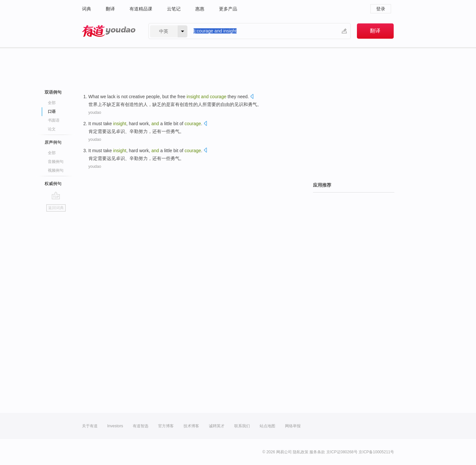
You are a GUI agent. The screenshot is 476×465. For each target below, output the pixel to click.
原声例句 (53, 142)
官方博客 (166, 426)
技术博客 (191, 426)
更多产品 (228, 9)
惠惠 (200, 9)
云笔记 (174, 9)
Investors (115, 426)
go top (56, 195)
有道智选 (141, 426)
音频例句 (56, 162)
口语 (52, 112)
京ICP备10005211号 (376, 452)
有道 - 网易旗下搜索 (109, 31)
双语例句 (53, 92)
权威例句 (53, 184)
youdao (95, 113)
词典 (87, 9)
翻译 (110, 9)
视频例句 (56, 170)
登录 (381, 9)
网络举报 (293, 426)
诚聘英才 (217, 426)
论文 (52, 129)
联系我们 (242, 426)
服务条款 (317, 452)
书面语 (54, 120)
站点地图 (267, 426)
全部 (52, 103)
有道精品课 (141, 9)
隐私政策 (301, 452)
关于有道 (90, 426)
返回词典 (56, 208)
